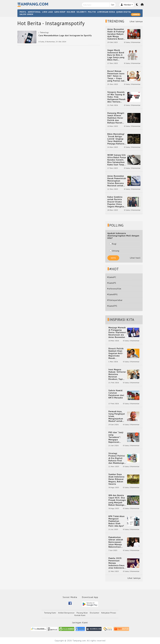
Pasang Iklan (82, 613)
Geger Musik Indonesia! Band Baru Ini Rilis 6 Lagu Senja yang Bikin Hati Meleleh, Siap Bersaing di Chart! (117, 55)
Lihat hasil (135, 258)
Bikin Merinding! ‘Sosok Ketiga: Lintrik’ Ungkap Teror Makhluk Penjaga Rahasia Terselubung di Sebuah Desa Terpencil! (116, 139)
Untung (114, 251)
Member (126, 5)
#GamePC (112, 277)
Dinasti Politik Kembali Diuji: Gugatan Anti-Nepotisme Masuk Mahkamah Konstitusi (116, 353)
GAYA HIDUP (60, 12)
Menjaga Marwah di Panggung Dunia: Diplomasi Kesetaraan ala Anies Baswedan (117, 332)
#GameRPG (112, 294)
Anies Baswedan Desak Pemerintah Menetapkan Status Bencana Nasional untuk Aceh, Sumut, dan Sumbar (117, 181)
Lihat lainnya (136, 21)
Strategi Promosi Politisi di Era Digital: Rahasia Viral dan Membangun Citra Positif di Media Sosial (117, 458)
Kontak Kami (80, 615)
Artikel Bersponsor (66, 613)
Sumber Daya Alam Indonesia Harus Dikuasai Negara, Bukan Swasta (116, 479)
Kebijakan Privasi (109, 613)
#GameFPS (112, 306)
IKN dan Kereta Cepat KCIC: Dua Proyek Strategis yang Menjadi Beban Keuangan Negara (117, 500)
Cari (113, 5)
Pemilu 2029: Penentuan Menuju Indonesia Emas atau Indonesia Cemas (117, 563)
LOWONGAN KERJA (106, 12)
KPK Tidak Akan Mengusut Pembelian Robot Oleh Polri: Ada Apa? (117, 521)
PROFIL (23, 12)
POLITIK (92, 12)
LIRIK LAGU (48, 12)
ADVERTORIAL (34, 12)
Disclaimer (95, 613)
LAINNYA (136, 14)
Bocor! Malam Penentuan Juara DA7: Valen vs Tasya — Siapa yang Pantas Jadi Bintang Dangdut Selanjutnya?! (116, 76)
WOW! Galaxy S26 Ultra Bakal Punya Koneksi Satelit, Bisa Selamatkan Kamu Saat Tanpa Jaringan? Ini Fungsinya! (117, 160)
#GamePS (112, 283)
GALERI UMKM (26, 14)
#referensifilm (114, 289)
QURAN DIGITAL (124, 12)
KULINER (71, 12)
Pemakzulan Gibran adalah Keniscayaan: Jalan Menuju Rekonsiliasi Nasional (116, 542)
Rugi (113, 244)
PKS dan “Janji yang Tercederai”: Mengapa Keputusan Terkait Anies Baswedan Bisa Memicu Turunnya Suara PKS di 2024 (117, 437)
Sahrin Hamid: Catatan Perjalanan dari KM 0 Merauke (116, 394)
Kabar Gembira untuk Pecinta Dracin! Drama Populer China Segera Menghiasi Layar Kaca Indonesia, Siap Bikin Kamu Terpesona (117, 202)
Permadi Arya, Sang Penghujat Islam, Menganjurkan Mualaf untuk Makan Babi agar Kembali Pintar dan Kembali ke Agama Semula (117, 416)
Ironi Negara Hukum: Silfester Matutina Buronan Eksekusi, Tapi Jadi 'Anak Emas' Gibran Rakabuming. (117, 374)
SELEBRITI (82, 12)
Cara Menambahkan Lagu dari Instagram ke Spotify (65, 35)
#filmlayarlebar (115, 300)
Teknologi (44, 33)
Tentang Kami (50, 613)
